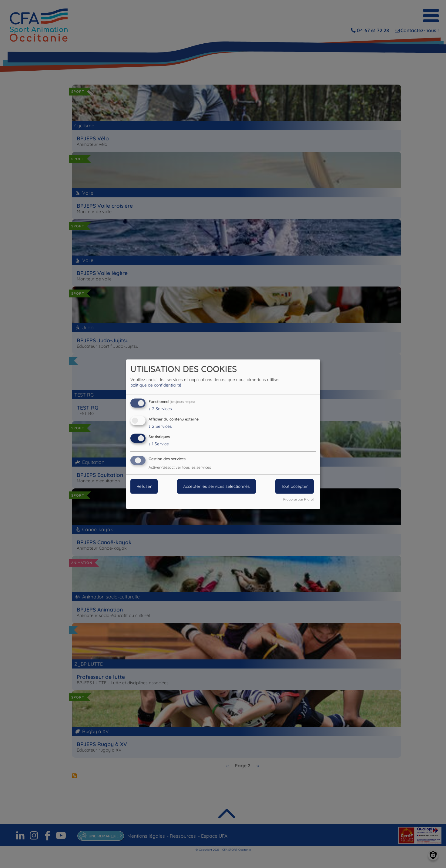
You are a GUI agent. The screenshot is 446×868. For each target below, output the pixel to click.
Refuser (144, 486)
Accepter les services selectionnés (216, 486)
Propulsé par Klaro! (298, 499)
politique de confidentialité (156, 385)
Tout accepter (295, 486)
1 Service (159, 444)
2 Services (160, 409)
